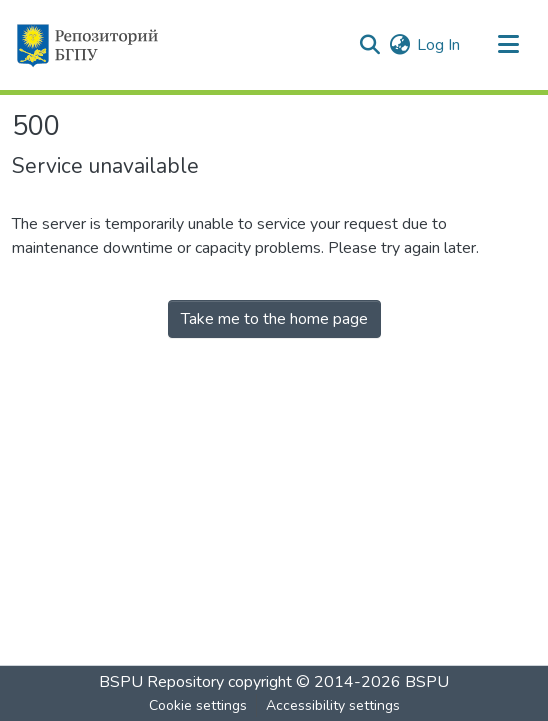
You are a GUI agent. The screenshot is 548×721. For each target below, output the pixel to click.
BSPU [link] (427, 682)
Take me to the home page (274, 319)
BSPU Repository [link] (161, 682)
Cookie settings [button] (198, 705)
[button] (86, 45)
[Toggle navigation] (508, 45)
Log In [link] (438, 45)
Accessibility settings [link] (333, 705)
